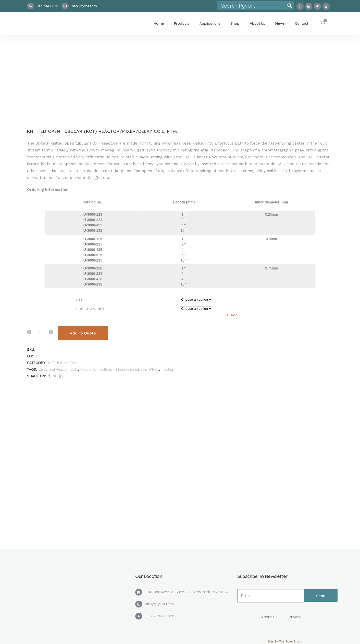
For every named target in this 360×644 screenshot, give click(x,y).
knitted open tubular (130, 369)
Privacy (295, 617)
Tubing (167, 369)
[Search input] (253, 6)
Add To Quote (83, 333)
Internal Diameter (91, 308)
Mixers (154, 369)
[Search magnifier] (290, 6)
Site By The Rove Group (285, 641)
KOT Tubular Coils (63, 363)
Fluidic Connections (96, 369)
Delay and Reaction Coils (58, 369)
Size (79, 299)
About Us (269, 617)
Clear (232, 315)
